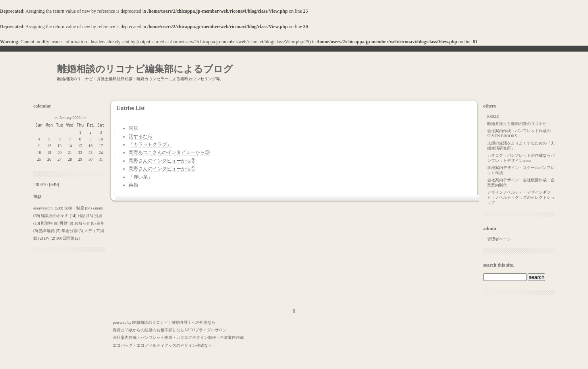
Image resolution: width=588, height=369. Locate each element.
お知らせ (82, 223)
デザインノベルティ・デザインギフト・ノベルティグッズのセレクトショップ (521, 197)
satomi (98, 208)
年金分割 (69, 231)
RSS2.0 (493, 116)
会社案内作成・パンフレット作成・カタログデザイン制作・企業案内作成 (178, 337)
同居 (133, 128)
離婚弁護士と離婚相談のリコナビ (517, 124)
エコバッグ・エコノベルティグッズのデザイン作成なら (162, 345)
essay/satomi (43, 208)
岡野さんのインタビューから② (162, 161)
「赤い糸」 (141, 177)
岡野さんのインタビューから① (162, 169)
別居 (98, 216)
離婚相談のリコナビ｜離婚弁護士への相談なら (174, 322)
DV (47, 238)
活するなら (141, 136)
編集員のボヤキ (55, 216)
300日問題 (65, 238)
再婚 (64, 223)
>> (84, 118)
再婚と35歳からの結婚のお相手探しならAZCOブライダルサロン (170, 330)
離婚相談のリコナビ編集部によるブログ (145, 69)
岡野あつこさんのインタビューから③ (169, 152)
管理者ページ (499, 239)
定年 (100, 223)
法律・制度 (74, 208)
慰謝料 (47, 223)
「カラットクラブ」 (150, 144)
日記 (81, 216)
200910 (40, 184)
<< (56, 118)
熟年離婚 (47, 231)
